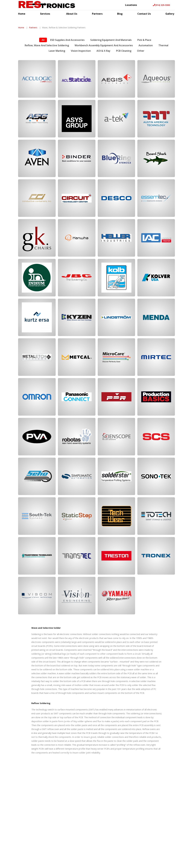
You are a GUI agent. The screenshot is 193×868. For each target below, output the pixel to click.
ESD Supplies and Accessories (67, 89)
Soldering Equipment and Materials (111, 89)
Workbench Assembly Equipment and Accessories (104, 94)
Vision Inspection (81, 100)
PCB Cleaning (124, 100)
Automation (146, 94)
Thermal (163, 94)
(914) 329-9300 (161, 5)
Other (141, 100)
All (43, 89)
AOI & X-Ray (103, 100)
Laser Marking (57, 100)
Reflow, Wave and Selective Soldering (47, 94)
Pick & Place (144, 89)
